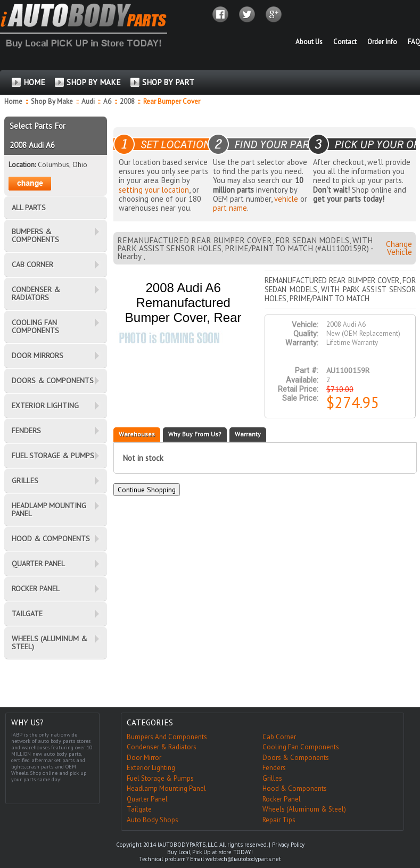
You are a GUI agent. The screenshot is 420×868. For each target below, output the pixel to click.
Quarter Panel (147, 799)
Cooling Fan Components (301, 747)
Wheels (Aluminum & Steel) (304, 809)
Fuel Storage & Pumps (160, 778)
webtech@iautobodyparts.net (243, 859)
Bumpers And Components (167, 737)
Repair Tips (279, 820)
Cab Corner (279, 737)
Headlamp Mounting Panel (166, 788)
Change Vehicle (399, 248)
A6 (108, 101)
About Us (309, 42)
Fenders (274, 768)
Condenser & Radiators (162, 747)
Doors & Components (296, 758)
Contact (345, 42)
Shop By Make (52, 101)
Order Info (382, 42)
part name (230, 208)
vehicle (286, 199)
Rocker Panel (282, 799)
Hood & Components (295, 788)
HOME (34, 82)
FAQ (414, 42)
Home (13, 101)
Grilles (272, 778)
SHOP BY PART (168, 82)
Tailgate (139, 809)
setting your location (154, 190)
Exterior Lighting (151, 768)
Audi (89, 101)
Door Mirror (144, 758)
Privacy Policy (288, 845)
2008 (128, 101)
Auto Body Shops (153, 820)
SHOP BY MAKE (94, 82)
